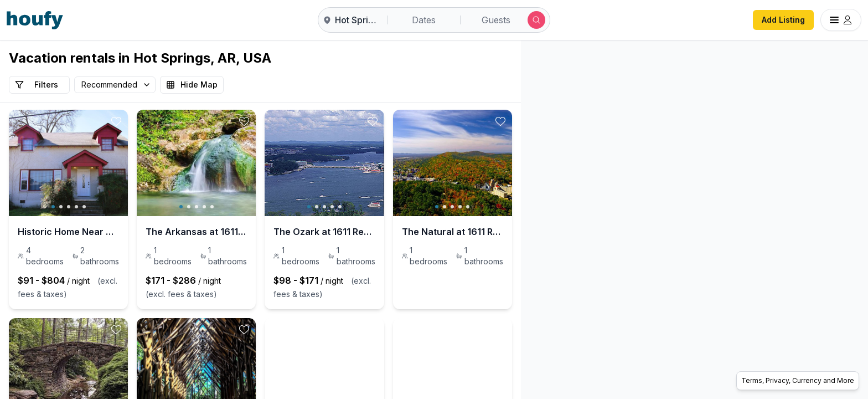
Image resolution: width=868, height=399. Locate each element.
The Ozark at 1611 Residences (424, 232)
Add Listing (783, 20)
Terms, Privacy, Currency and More (798, 380)
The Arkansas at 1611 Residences (260, 232)
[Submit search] (536, 20)
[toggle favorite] (159, 121)
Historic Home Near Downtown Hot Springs (90, 232)
